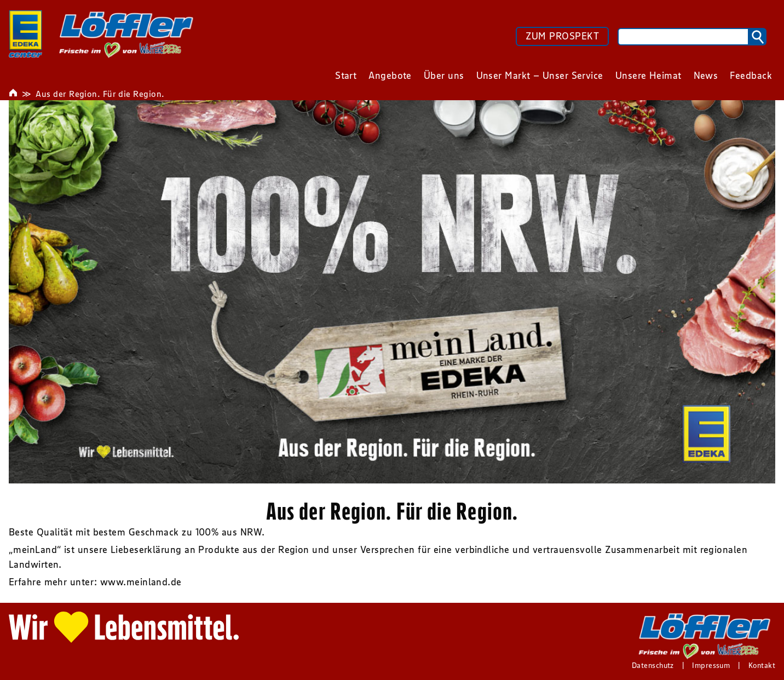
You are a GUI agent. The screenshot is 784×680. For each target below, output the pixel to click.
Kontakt (762, 665)
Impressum (711, 665)
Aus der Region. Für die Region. (100, 94)
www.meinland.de (141, 582)
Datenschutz (653, 665)
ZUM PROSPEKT (562, 36)
